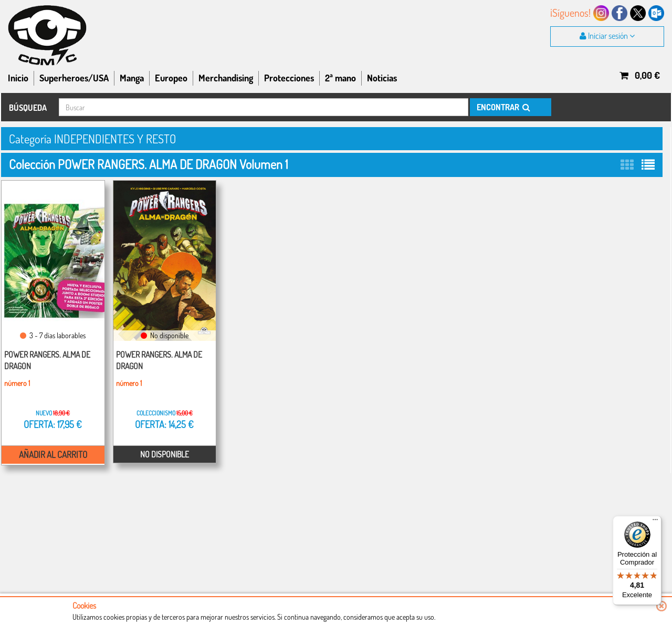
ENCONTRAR (503, 107)
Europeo (171, 78)
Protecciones (289, 78)
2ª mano (340, 78)
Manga (132, 78)
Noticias (382, 78)
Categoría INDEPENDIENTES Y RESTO (98, 138)
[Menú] (655, 522)
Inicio (18, 78)
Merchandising (226, 78)
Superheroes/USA (74, 78)
